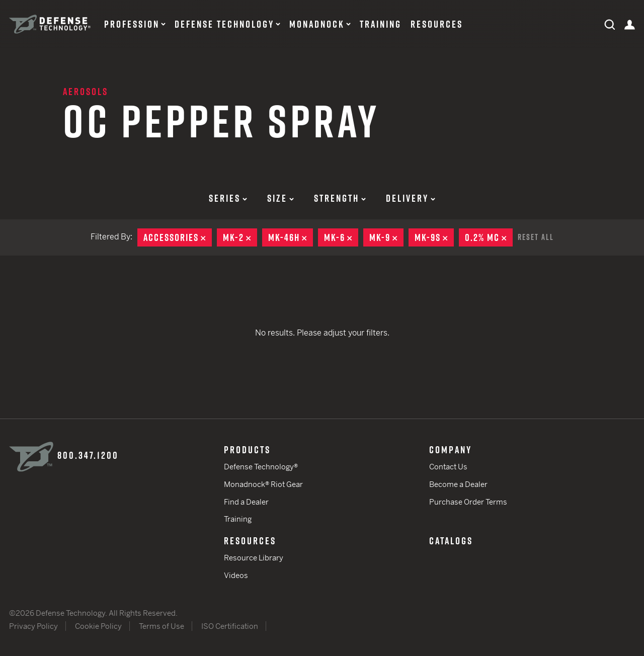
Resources (437, 24)
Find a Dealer (246, 502)
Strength (340, 198)
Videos (236, 575)
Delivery (411, 198)
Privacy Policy (33, 626)
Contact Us (448, 467)
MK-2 (240, 237)
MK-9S (434, 237)
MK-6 (341, 237)
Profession (132, 24)
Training (381, 24)
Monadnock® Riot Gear (263, 484)
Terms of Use (162, 626)
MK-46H (291, 237)
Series (228, 198)
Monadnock (317, 24)
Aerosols (86, 92)
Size (280, 198)
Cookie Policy (98, 626)
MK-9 (386, 237)
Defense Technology (224, 24)
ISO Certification (230, 626)
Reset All (536, 237)
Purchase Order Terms (468, 502)
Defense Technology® (261, 467)
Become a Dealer (458, 484)
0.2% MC (489, 237)
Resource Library (254, 558)
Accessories (178, 237)
